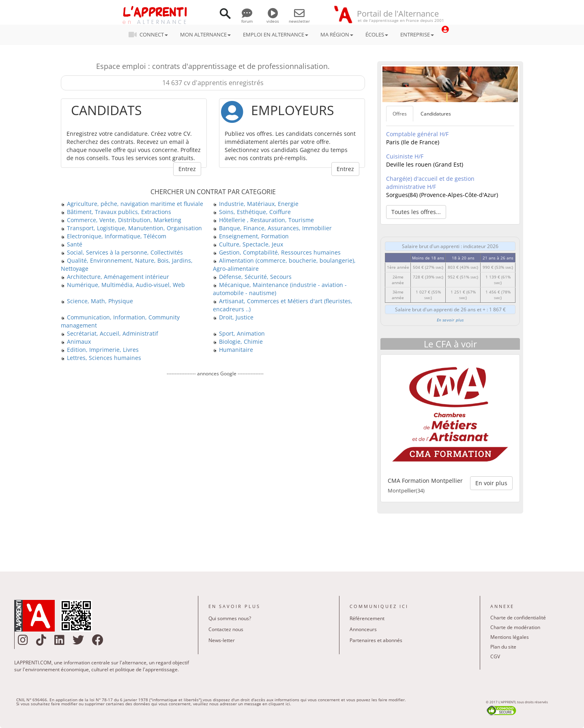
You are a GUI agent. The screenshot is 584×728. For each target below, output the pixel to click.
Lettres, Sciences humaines (101, 358)
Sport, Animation (239, 333)
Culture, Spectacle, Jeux (248, 244)
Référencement (367, 618)
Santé (72, 244)
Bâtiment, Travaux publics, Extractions (116, 212)
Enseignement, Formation (251, 236)
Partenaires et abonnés (376, 640)
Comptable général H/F (417, 134)
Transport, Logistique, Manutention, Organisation (131, 228)
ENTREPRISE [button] (417, 34)
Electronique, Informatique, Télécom (114, 236)
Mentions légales (510, 637)
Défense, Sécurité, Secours (252, 277)
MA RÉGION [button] (337, 34)
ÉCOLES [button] (377, 34)
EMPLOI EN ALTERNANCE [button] (276, 34)
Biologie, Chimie (238, 342)
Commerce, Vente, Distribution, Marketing (121, 220)
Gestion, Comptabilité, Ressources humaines (277, 252)
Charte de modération (515, 627)
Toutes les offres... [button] (416, 212)
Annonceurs (363, 629)
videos (273, 18)
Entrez (187, 169)
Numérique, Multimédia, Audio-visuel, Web (123, 285)
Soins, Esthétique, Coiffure (252, 212)
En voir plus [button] (491, 483)
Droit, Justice (233, 317)
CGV (495, 656)
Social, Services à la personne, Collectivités (122, 252)
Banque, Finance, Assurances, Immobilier (272, 228)
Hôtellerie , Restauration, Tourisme (263, 220)
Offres (400, 114)
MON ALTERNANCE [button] (205, 34)
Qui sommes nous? (230, 618)
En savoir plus (450, 320)
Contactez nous (226, 629)
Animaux (76, 342)
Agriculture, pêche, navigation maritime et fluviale (132, 204)
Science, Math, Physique (97, 301)
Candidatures (436, 114)
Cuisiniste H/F (405, 156)
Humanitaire (233, 350)
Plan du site (503, 647)
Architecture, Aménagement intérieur (115, 277)
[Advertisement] (215, 468)
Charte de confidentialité (518, 618)
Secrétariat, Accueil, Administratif (109, 333)
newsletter (299, 18)
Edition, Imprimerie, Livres (100, 350)
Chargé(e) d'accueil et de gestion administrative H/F (430, 183)
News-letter (222, 640)
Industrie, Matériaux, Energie (256, 204)
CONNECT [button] (151, 34)
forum (247, 18)
